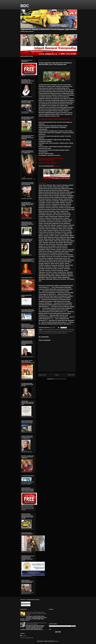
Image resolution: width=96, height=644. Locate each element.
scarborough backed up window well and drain (55, 330)
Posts (23, 603)
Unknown (24, 636)
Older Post (71, 375)
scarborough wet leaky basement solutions (56, 333)
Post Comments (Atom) (60, 379)
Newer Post (42, 375)
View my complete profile (27, 638)
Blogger (57, 641)
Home (57, 375)
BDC (25, 6)
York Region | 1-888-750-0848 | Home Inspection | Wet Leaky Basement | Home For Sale (36, 614)
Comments (24, 605)
